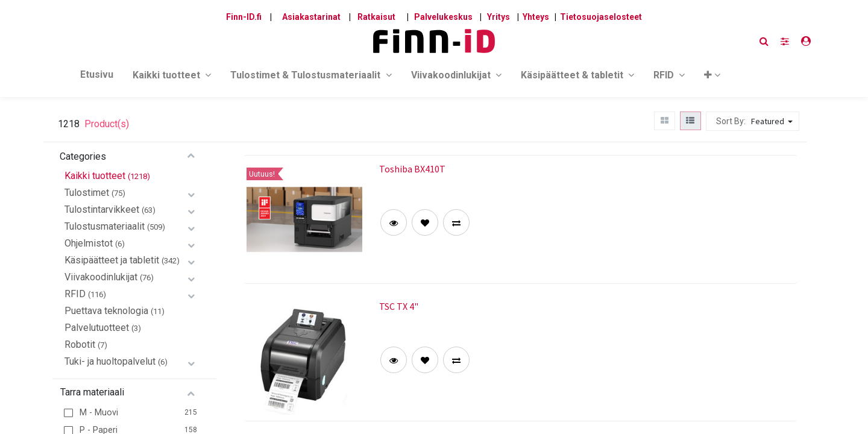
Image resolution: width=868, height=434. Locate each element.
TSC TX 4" (399, 306)
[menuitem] (97, 77)
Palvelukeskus (443, 17)
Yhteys (536, 17)
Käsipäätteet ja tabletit (112, 260)
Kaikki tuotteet (95, 176)
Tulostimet (87, 193)
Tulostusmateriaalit (105, 226)
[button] (712, 77)
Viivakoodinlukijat (101, 277)
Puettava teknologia (106, 311)
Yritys (498, 17)
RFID (75, 294)
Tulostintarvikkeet (102, 209)
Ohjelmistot (89, 243)
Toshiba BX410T (412, 169)
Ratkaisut (376, 17)
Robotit (80, 344)
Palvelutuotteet (97, 328)
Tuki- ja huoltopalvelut (110, 361)
